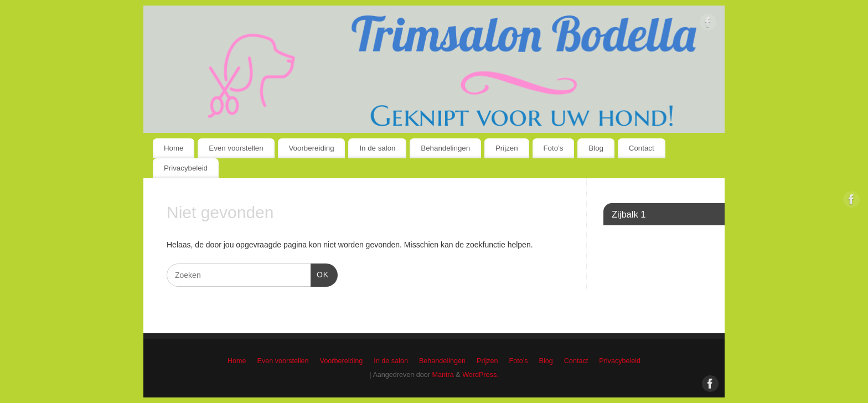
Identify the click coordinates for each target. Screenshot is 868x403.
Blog (596, 148)
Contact (642, 148)
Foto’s (554, 148)
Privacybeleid (186, 168)
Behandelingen (445, 148)
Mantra (443, 375)
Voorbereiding (311, 148)
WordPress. (480, 375)
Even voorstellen (236, 148)
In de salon (377, 148)
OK (320, 273)
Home (174, 148)
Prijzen (507, 148)
